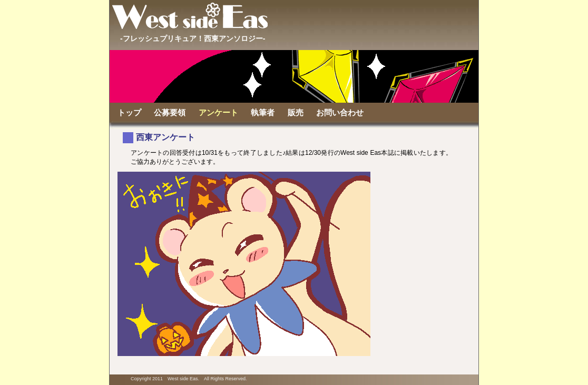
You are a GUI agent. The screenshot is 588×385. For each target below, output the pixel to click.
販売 (296, 112)
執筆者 (263, 112)
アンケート (218, 112)
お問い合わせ (340, 112)
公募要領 (170, 112)
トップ (129, 112)
